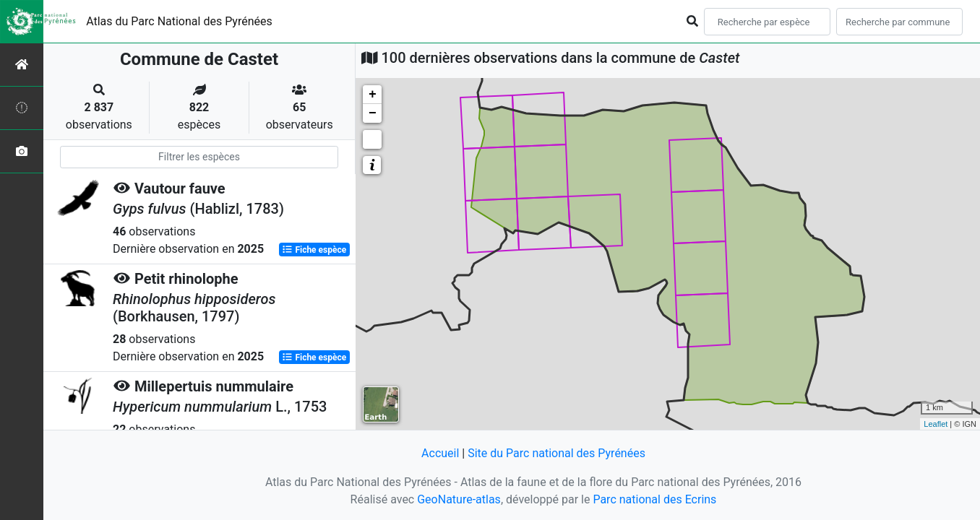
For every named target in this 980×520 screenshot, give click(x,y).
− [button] (373, 113)
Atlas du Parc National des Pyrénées (179, 21)
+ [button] (373, 95)
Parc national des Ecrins (654, 499)
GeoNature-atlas (459, 499)
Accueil (440, 453)
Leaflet (936, 424)
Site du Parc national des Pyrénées (556, 453)
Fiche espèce (314, 250)
